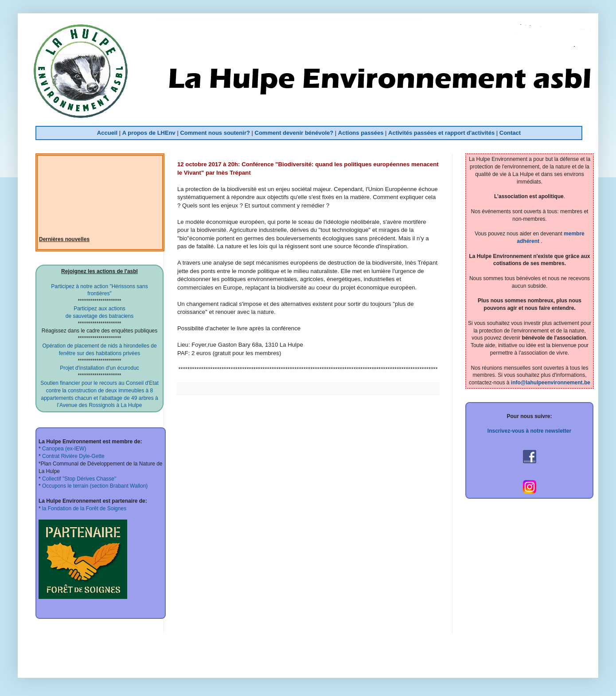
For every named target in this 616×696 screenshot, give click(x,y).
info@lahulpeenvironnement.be (551, 383)
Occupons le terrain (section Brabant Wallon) (94, 486)
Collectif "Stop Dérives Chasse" (79, 479)
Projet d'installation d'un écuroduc (99, 368)
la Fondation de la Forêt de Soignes (84, 508)
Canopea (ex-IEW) (64, 449)
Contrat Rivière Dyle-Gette (73, 456)
